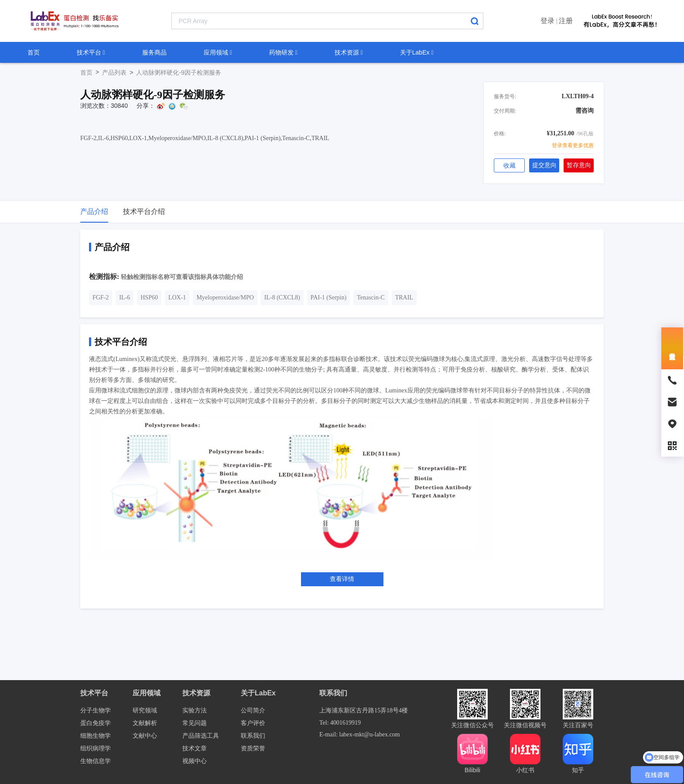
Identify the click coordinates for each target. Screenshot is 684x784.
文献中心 (145, 736)
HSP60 (149, 297)
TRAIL (404, 297)
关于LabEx (417, 52)
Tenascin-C (371, 297)
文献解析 (145, 723)
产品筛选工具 (201, 736)
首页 (34, 52)
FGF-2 (101, 297)
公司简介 (253, 710)
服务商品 (154, 52)
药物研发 (283, 52)
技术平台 (91, 52)
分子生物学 (96, 710)
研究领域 (145, 710)
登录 (547, 21)
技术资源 (349, 52)
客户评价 (253, 723)
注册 (566, 21)
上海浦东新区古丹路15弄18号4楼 (364, 710)
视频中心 (195, 761)
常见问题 (195, 723)
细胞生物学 (96, 736)
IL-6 (125, 297)
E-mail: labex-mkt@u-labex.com (360, 734)
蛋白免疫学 (96, 723)
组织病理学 (96, 748)
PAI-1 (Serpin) (328, 297)
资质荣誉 (253, 748)
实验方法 (195, 710)
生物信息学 (96, 761)
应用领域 (218, 52)
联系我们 (253, 736)
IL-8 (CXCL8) (282, 297)
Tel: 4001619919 (340, 723)
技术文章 (195, 748)
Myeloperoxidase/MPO (225, 297)
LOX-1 (177, 297)
